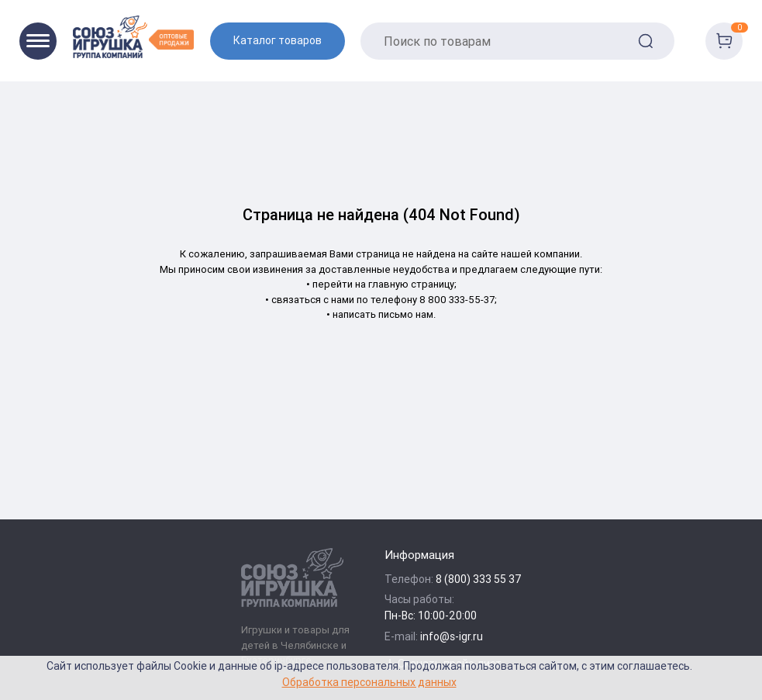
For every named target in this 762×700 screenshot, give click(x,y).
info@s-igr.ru (452, 636)
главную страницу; (412, 284)
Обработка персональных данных (369, 682)
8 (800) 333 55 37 (479, 579)
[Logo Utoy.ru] (133, 37)
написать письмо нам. (384, 314)
